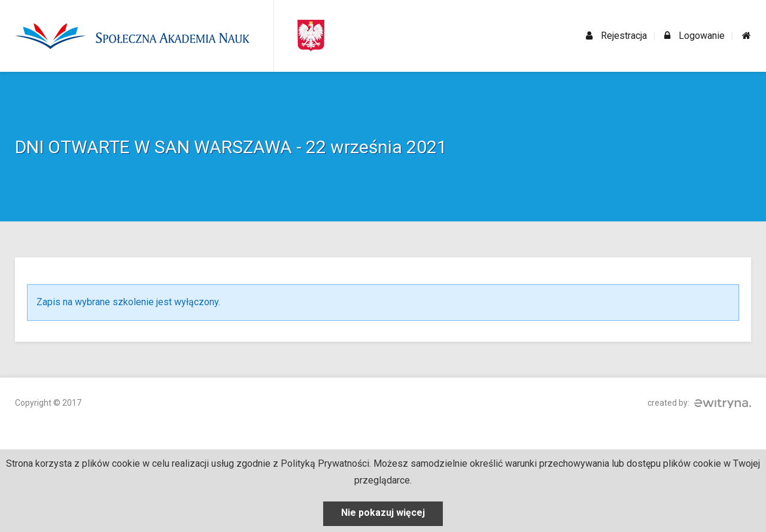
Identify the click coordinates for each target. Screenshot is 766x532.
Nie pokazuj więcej (383, 513)
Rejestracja (616, 36)
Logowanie (694, 36)
